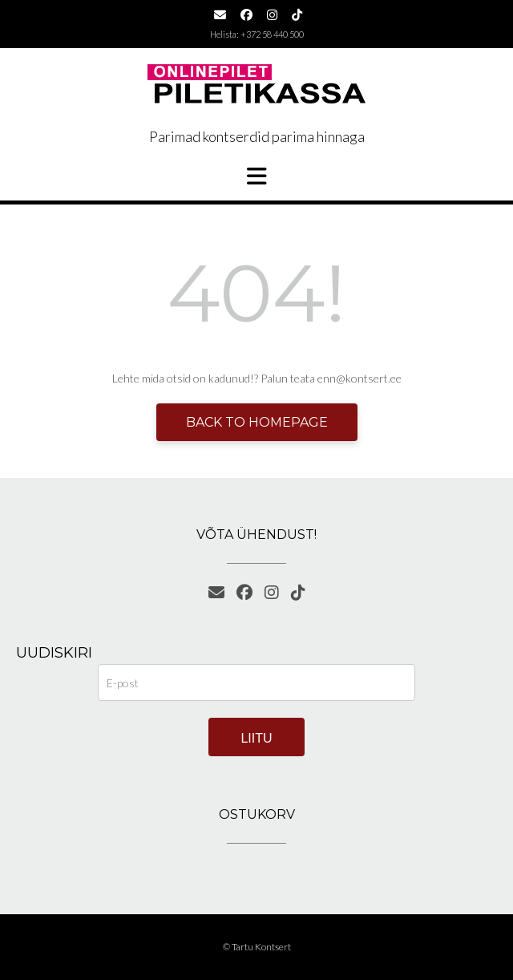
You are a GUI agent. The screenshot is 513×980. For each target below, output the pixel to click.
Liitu (256, 738)
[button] (256, 176)
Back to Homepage (257, 422)
